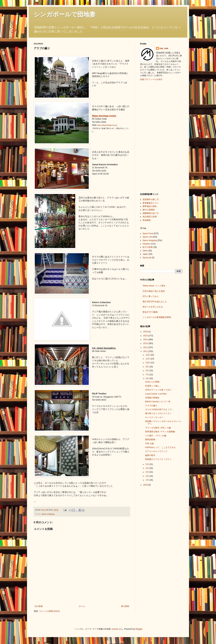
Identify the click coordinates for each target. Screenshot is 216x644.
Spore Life (147, 237)
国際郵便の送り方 (151, 213)
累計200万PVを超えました (155, 302)
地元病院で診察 (150, 217)
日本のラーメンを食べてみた (158, 390)
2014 (146, 340)
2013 (146, 343)
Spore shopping (48, 514)
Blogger (139, 629)
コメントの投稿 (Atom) (49, 611)
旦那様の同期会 (152, 398)
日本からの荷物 (152, 382)
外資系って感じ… (153, 386)
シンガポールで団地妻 (65, 14)
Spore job (147, 258)
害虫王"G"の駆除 (150, 312)
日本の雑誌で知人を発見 (154, 291)
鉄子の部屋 (148, 247)
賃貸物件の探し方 (151, 199)
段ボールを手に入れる (153, 307)
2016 (146, 332)
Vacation (146, 244)
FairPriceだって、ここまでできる (160, 447)
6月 (147, 378)
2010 (146, 485)
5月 (147, 464)
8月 (147, 371)
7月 (147, 375)
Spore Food (148, 233)
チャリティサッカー (154, 417)
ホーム (82, 606)
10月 (148, 363)
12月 (148, 355)
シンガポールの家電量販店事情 (157, 317)
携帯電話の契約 (150, 206)
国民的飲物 (150, 440)
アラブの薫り (151, 406)
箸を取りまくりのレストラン (158, 413)
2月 (147, 476)
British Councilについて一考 (158, 402)
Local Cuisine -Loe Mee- (156, 394)
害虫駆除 (147, 220)
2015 (146, 336)
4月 (147, 468)
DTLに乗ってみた (151, 296)
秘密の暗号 (150, 455)
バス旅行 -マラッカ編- (156, 436)
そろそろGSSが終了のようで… (159, 409)
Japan (145, 254)
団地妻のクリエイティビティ (158, 459)
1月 (147, 480)
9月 (147, 367)
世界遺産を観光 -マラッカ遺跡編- (160, 432)
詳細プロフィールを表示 (151, 79)
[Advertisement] (154, 136)
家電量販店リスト (151, 203)
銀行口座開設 (149, 210)
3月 (147, 472)
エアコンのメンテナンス (156, 451)
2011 (146, 351)
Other (145, 251)
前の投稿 (125, 606)
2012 (146, 347)
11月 (148, 359)
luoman (115, 629)
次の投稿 (39, 606)
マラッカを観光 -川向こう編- (158, 428)
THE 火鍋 (149, 444)
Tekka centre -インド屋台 (154, 286)
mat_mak (164, 48)
